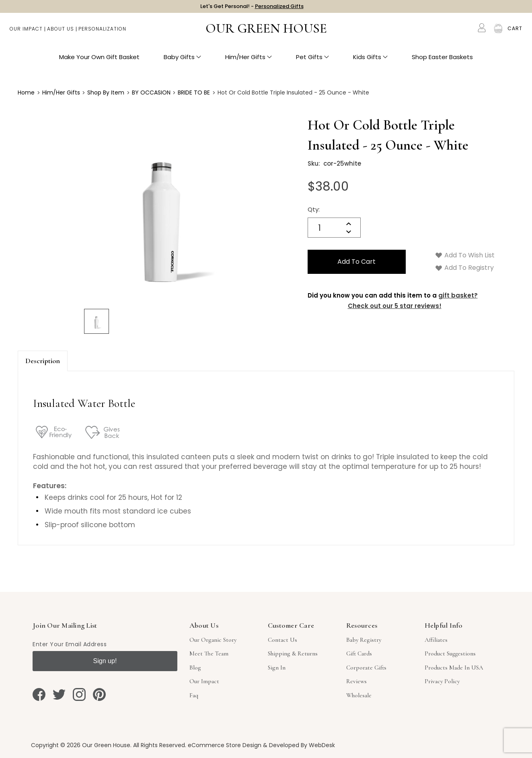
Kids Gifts (370, 61)
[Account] (482, 31)
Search (465, 32)
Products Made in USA (454, 668)
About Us (61, 32)
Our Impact (26, 32)
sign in (277, 668)
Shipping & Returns (293, 653)
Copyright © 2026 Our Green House (81, 745)
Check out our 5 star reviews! (395, 306)
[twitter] (59, 694)
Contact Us (282, 640)
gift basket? (458, 295)
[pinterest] (99, 694)
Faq (194, 695)
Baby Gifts (182, 61)
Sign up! (105, 661)
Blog (195, 668)
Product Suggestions (450, 653)
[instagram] (79, 694)
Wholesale (359, 695)
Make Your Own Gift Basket (99, 61)
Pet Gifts (312, 61)
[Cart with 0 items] (515, 32)
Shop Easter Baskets (442, 61)
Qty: (314, 209)
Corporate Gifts (366, 668)
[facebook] (39, 694)
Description (43, 361)
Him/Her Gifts (249, 61)
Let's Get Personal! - (252, 8)
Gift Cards (359, 653)
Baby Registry (364, 640)
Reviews (356, 681)
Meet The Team (209, 653)
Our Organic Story (213, 640)
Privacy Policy (442, 681)
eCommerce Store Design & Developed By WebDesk (261, 745)
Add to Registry (465, 268)
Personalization (102, 32)
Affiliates (436, 640)
